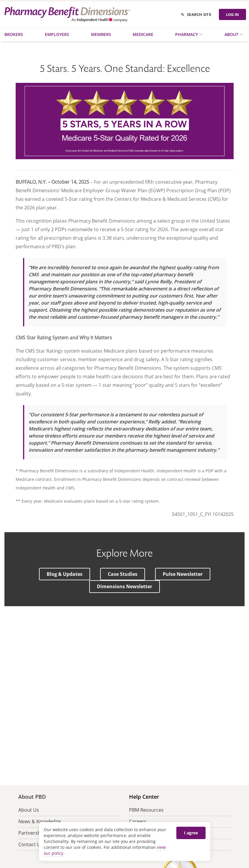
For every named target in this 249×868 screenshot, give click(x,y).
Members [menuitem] (101, 34)
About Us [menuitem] (29, 810)
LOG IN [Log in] (232, 14)
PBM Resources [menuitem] (146, 810)
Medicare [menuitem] (143, 34)
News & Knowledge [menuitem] (40, 821)
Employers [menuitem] (57, 34)
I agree (191, 833)
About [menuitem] (232, 34)
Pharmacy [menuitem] (187, 34)
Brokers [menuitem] (14, 34)
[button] (65, 574)
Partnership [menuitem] (32, 833)
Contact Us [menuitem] (31, 844)
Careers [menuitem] (138, 821)
